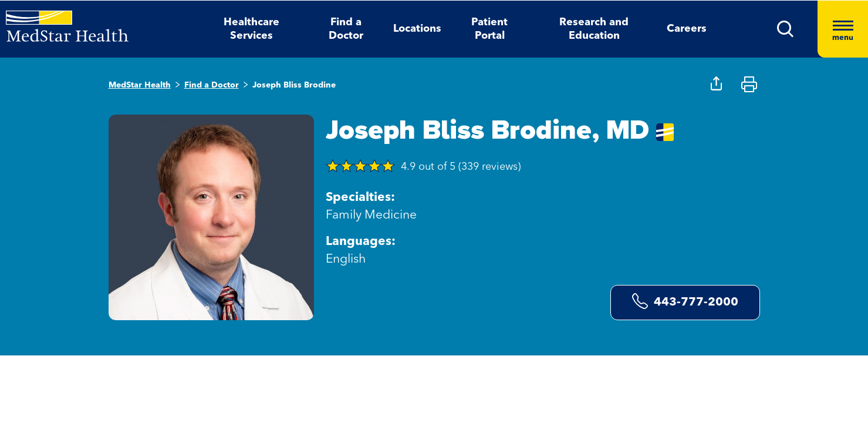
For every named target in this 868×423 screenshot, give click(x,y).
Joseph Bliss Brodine (294, 85)
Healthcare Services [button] (251, 29)
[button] (786, 29)
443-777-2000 (685, 301)
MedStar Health (140, 85)
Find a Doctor (212, 85)
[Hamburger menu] (843, 29)
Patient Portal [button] (489, 29)
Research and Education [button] (594, 29)
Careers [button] (687, 29)
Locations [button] (417, 29)
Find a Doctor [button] (346, 29)
